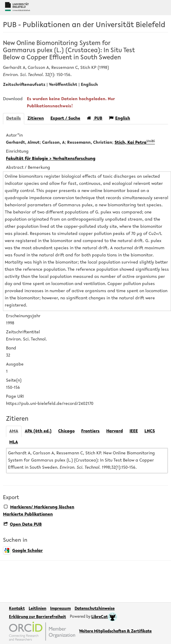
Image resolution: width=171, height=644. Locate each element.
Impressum (60, 609)
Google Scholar (23, 551)
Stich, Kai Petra (135, 143)
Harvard (115, 431)
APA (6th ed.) (38, 431)
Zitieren (36, 119)
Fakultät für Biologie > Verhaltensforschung (51, 159)
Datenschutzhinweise (95, 609)
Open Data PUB (23, 525)
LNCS (150, 431)
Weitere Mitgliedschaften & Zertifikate (115, 631)
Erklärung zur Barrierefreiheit (37, 617)
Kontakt (17, 609)
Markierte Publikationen (28, 514)
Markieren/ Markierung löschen (39, 507)
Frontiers (90, 431)
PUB (95, 118)
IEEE (134, 431)
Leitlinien (37, 609)
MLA (14, 442)
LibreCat (104, 617)
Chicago (66, 431)
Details (14, 119)
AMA (14, 431)
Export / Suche (65, 119)
